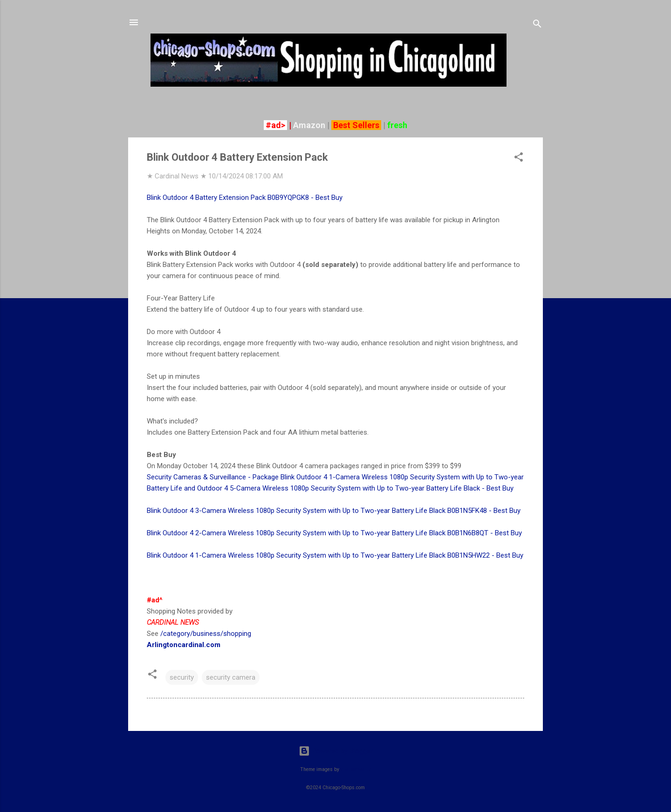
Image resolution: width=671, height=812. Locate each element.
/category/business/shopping (206, 634)
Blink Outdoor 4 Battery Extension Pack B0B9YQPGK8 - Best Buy (245, 198)
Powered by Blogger (336, 751)
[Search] (537, 25)
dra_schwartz (356, 769)
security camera (231, 677)
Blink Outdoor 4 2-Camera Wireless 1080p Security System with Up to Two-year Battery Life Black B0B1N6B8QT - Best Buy (334, 533)
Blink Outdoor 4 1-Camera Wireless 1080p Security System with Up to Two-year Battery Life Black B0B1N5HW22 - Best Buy (335, 555)
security (182, 677)
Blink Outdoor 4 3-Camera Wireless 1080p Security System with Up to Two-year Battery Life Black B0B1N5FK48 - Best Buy (334, 511)
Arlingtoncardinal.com (184, 645)
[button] (519, 159)
